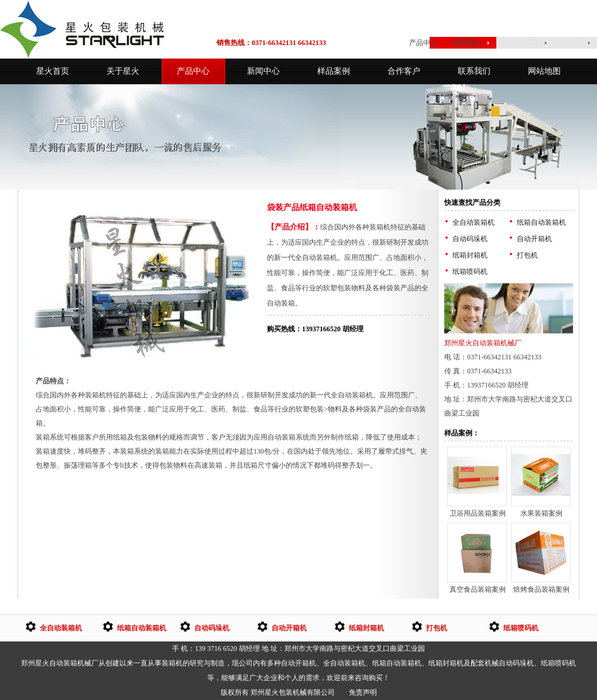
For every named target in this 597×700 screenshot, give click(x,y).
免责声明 (363, 692)
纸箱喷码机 (470, 272)
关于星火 (123, 71)
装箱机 (172, 663)
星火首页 (375, 43)
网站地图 (544, 71)
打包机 (527, 255)
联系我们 (468, 43)
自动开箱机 (534, 239)
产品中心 (423, 43)
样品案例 (334, 71)
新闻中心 (263, 71)
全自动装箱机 (474, 222)
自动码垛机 (470, 239)
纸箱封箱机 (470, 255)
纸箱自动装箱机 (541, 222)
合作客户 (404, 71)
